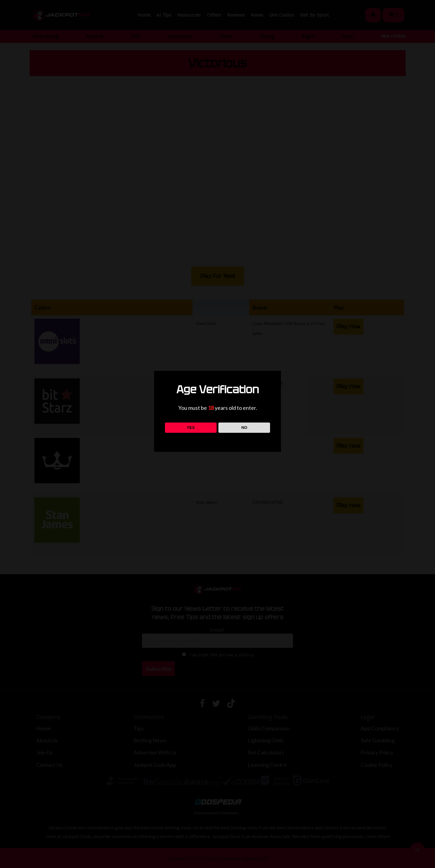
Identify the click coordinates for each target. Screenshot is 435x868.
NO (244, 428)
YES (191, 428)
